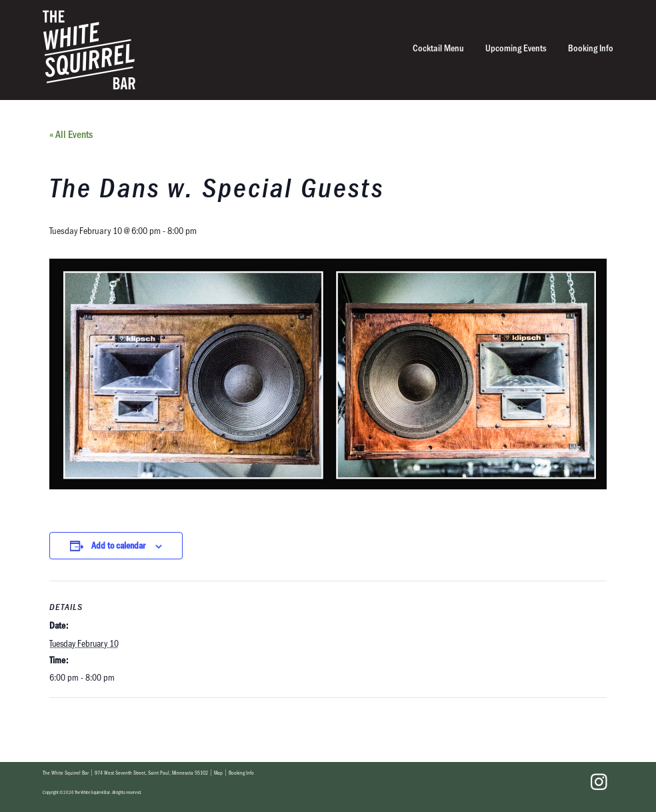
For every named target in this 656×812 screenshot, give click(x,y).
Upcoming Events (516, 48)
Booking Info (591, 48)
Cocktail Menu (438, 48)
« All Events (71, 134)
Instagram (599, 782)
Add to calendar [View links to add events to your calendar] (118, 545)
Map (218, 773)
